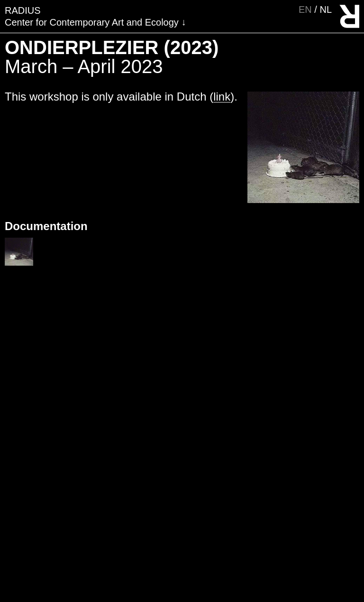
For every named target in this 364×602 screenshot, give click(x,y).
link (222, 97)
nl (326, 9)
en (306, 9)
